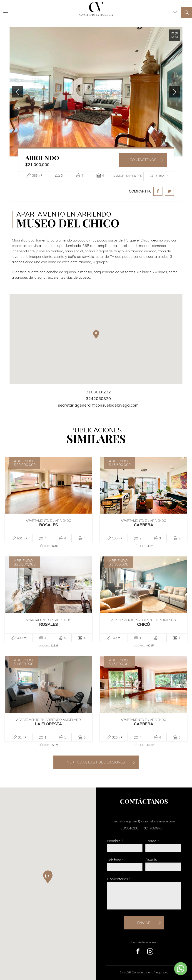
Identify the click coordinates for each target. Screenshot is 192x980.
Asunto (151, 859)
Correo (152, 841)
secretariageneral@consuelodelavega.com (98, 405)
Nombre (115, 841)
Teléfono (116, 860)
